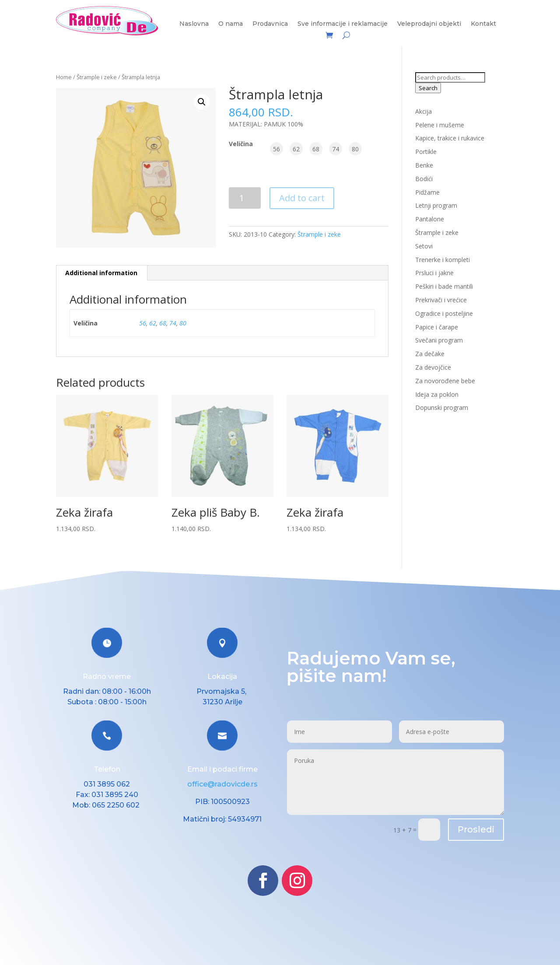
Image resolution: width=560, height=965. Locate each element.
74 (173, 323)
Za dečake (430, 354)
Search (428, 88)
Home (64, 77)
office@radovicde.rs (222, 784)
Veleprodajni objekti (429, 24)
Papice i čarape (437, 327)
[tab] (101, 273)
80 (183, 323)
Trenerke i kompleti (443, 260)
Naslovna (194, 24)
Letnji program (436, 205)
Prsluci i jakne (434, 273)
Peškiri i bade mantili (444, 286)
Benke (424, 165)
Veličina (241, 144)
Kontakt (483, 24)
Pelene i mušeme (440, 125)
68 (163, 323)
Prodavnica (270, 24)
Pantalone (430, 219)
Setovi (424, 246)
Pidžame (427, 192)
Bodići (424, 179)
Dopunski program (442, 407)
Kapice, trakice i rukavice (450, 138)
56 (143, 323)
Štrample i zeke (97, 77)
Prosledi (476, 829)
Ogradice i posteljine (444, 313)
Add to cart (302, 198)
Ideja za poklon (437, 394)
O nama (231, 24)
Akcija (423, 111)
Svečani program (439, 340)
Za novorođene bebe (445, 381)
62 (153, 323)
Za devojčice (433, 367)
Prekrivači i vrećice (441, 300)
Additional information (101, 273)
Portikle (426, 152)
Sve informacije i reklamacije (343, 24)
